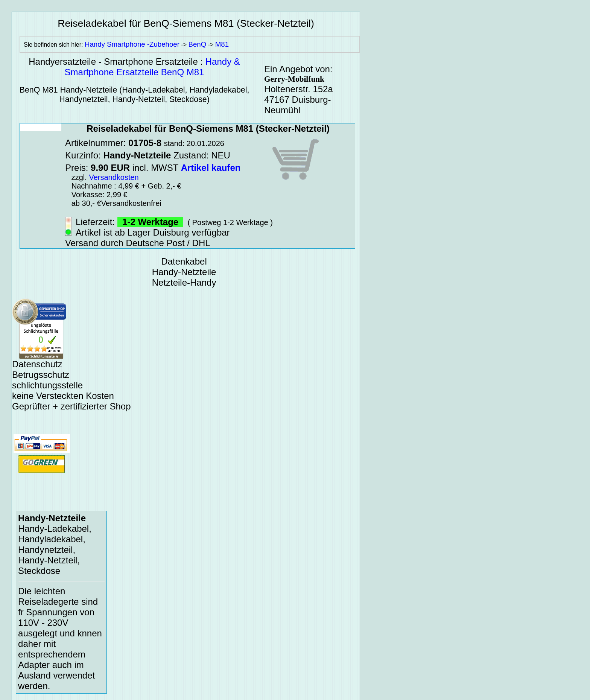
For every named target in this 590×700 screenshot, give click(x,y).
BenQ (197, 44)
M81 (222, 44)
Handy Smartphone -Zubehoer (132, 44)
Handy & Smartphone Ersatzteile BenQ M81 (152, 67)
